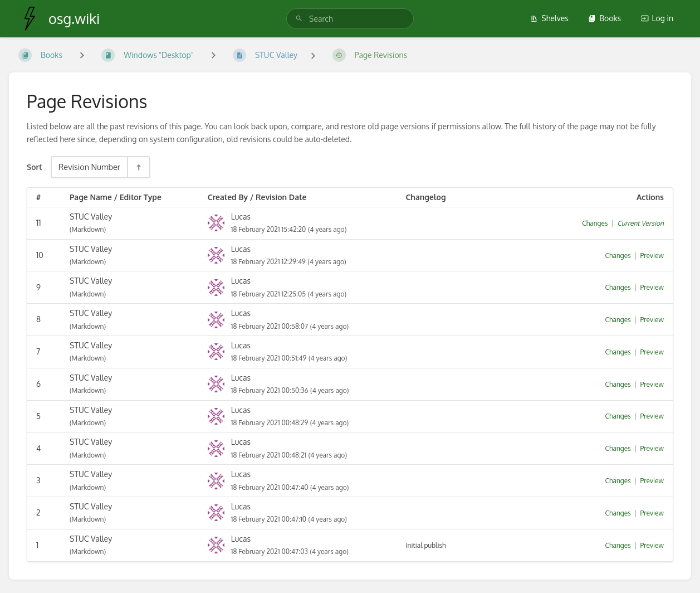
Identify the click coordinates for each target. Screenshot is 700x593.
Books (604, 18)
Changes (595, 223)
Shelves (549, 18)
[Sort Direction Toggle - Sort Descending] (138, 167)
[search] (350, 19)
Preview (652, 256)
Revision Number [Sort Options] (89, 167)
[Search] (299, 19)
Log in (657, 18)
